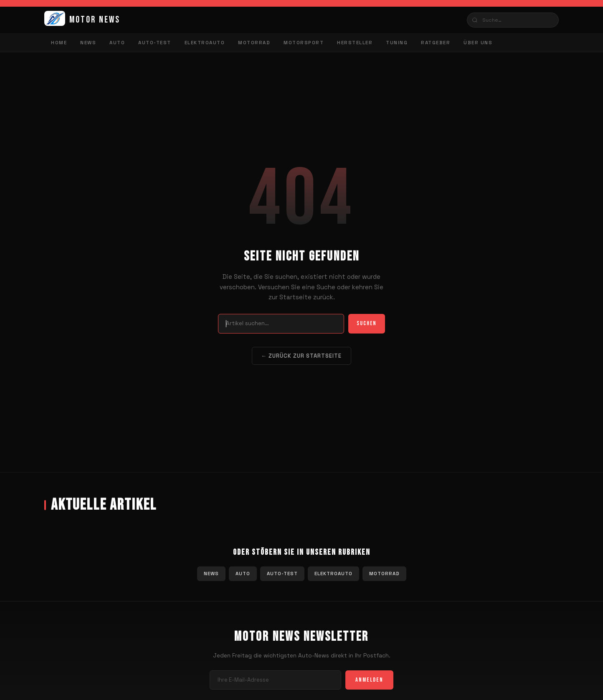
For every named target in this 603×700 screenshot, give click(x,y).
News (88, 43)
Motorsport (304, 43)
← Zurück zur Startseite (302, 356)
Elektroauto (205, 43)
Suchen (367, 323)
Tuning (397, 43)
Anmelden (369, 680)
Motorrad (254, 43)
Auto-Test (155, 43)
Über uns (478, 43)
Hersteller (355, 43)
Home (59, 43)
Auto (117, 43)
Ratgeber (436, 43)
